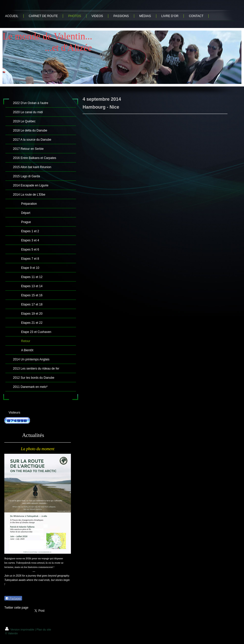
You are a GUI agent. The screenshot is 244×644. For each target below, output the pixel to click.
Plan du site (44, 630)
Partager (13, 598)
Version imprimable (20, 630)
